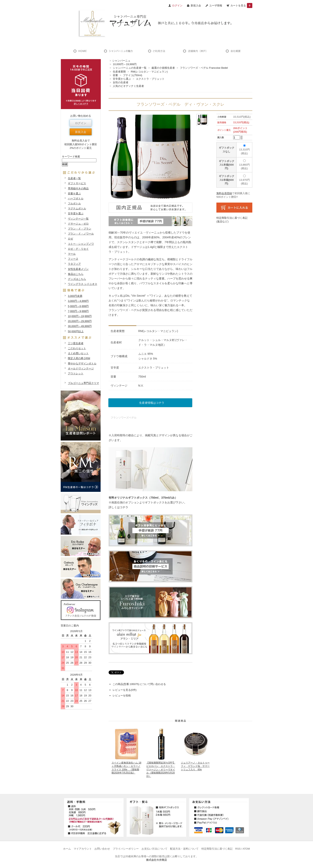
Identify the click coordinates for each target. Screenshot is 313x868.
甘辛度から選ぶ (122, 79)
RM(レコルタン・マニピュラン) (149, 72)
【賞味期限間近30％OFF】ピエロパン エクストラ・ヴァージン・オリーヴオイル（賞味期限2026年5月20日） (161, 769)
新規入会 (196, 5)
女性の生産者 (121, 82)
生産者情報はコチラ (152, 403)
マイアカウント (83, 849)
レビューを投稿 (122, 695)
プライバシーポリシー (126, 849)
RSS (238, 849)
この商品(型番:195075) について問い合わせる (139, 684)
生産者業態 (119, 72)
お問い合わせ (102, 849)
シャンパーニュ (121, 61)
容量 (115, 75)
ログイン (81, 123)
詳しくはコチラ (118, 507)
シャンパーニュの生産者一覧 (130, 68)
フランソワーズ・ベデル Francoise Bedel (204, 68)
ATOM (246, 849)
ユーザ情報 (216, 5)
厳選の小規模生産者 (163, 68)
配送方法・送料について (184, 849)
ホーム (67, 849)
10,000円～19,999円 (125, 64)
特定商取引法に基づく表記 (217, 849)
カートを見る (241, 5)
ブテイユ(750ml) (133, 75)
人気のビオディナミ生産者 (128, 86)
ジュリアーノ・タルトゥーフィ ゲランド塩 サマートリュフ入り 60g (195, 766)
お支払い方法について (155, 849)
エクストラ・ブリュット (150, 79)
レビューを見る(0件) (125, 690)
